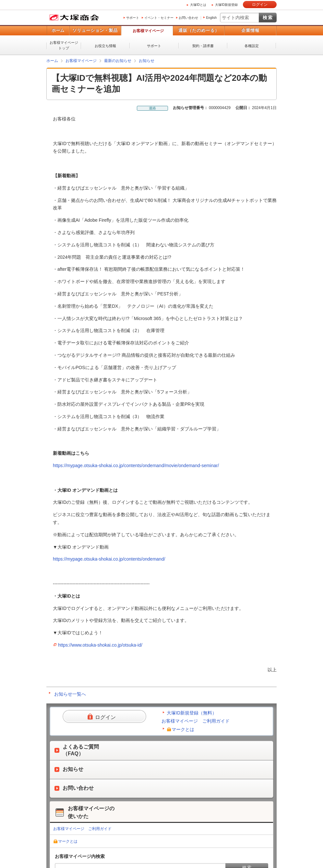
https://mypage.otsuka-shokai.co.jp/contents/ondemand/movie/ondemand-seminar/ (136, 465)
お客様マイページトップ (64, 45)
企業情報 (250, 30)
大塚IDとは (198, 5)
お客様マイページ (148, 31)
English (211, 18)
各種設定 (252, 46)
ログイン (260, 5)
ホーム (58, 30)
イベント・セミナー (159, 18)
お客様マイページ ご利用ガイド (196, 721)
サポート (133, 18)
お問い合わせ (188, 18)
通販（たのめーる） (199, 30)
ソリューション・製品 (95, 30)
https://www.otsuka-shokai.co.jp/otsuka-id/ (100, 645)
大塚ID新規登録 (226, 5)
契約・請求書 (203, 46)
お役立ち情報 (105, 46)
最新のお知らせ (118, 61)
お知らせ (147, 61)
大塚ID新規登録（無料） (192, 713)
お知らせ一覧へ (70, 694)
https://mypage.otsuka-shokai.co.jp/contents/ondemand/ (109, 559)
